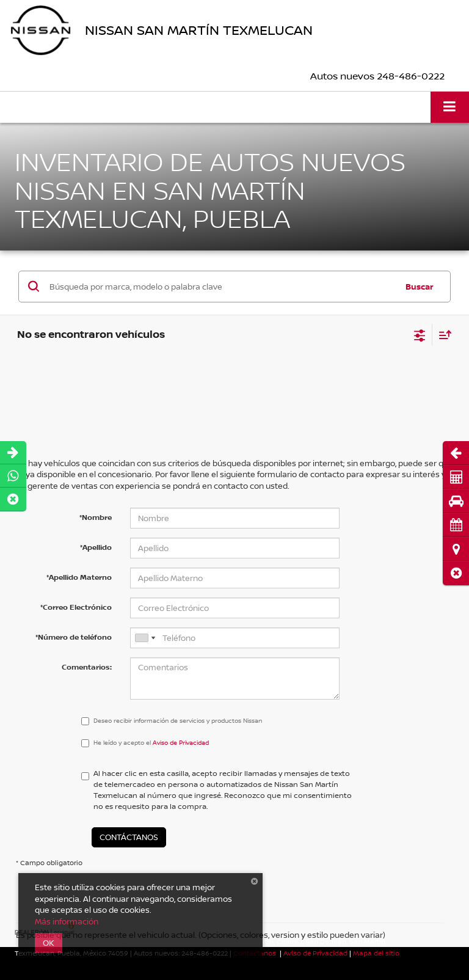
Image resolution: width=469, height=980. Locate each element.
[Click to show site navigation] (450, 107)
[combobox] (145, 638)
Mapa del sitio (376, 953)
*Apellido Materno (79, 577)
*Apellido (96, 547)
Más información (67, 921)
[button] (456, 573)
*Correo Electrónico (76, 607)
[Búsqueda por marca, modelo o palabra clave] (221, 287)
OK (49, 943)
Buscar (420, 287)
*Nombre (96, 517)
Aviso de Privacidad (315, 953)
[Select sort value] (442, 335)
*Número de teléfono (74, 637)
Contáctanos (129, 837)
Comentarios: (87, 667)
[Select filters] (420, 334)
